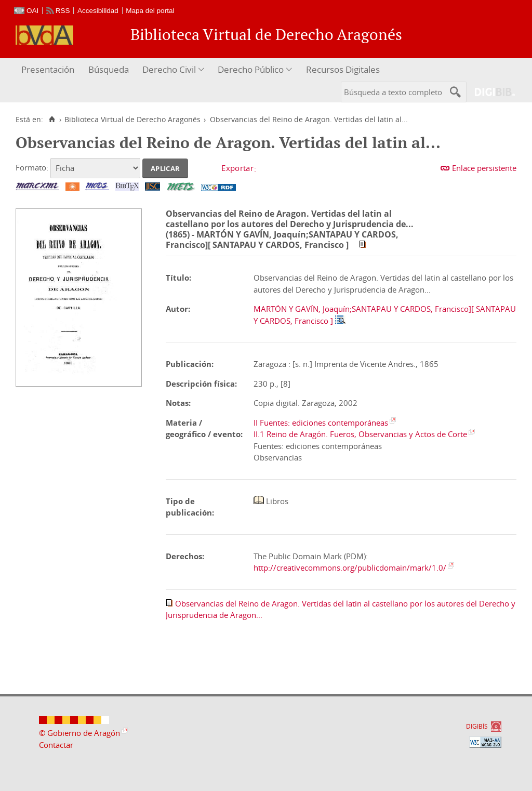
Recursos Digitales (343, 69)
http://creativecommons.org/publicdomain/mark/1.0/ (350, 568)
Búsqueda (109, 69)
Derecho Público (251, 69)
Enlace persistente (484, 168)
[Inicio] (52, 120)
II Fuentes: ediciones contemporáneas (321, 423)
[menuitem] (49, 70)
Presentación (48, 69)
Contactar (56, 745)
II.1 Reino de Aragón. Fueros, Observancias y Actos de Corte (360, 434)
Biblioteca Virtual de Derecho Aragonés (132, 120)
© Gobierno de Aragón (79, 733)
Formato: (32, 167)
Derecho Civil (169, 69)
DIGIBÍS (477, 726)
